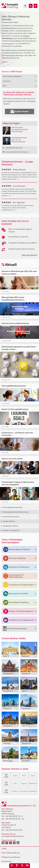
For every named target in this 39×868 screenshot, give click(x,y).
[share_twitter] (22, 866)
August (24, 783)
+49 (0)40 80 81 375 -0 (14, 816)
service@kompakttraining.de (13, 836)
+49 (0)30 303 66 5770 (14, 830)
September (33, 783)
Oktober (15, 791)
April (15, 776)
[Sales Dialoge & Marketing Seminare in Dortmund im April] (31, 6)
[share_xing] (12, 866)
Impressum (7, 861)
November (24, 791)
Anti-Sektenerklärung (11, 853)
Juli (15, 783)
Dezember (33, 791)
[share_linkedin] (27, 866)
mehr (5, 62)
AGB (4, 849)
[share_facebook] (17, 866)
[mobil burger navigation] (25, 6)
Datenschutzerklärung (11, 857)
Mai (24, 776)
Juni (33, 776)
